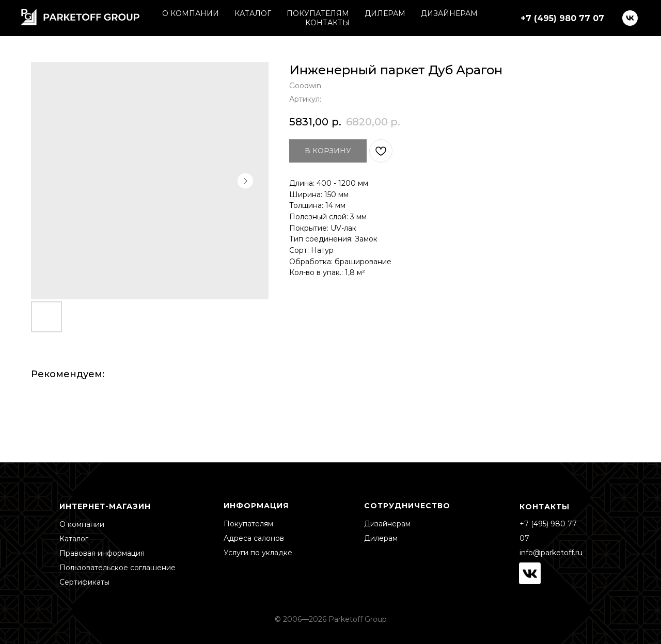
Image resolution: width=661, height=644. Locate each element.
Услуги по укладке (258, 553)
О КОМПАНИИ (191, 13)
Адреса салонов (254, 538)
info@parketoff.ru (551, 553)
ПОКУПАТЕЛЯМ (318, 13)
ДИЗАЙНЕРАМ (449, 13)
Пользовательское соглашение (117, 568)
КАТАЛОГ (253, 13)
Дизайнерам (387, 524)
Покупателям (248, 524)
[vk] (630, 18)
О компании (82, 524)
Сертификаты (84, 582)
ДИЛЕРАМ (385, 13)
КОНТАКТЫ (327, 23)
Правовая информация (102, 553)
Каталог (74, 539)
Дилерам (381, 538)
